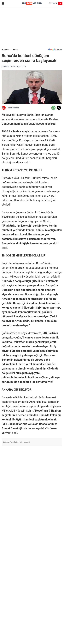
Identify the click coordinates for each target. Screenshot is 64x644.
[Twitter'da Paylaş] (59, 108)
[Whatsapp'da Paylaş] (53, 108)
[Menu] (3, 3)
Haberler (5, 50)
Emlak (16, 50)
